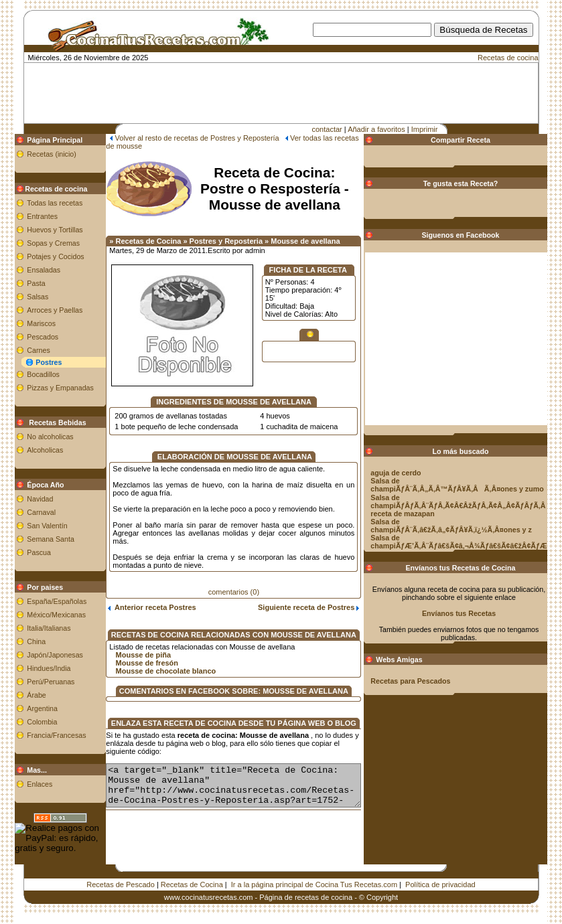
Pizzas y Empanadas (46, 388)
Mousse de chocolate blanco (151, 663)
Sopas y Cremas (39, 243)
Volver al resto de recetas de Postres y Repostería (182, 138)
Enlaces (25, 784)
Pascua (24, 552)
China (21, 641)
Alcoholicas (30, 450)
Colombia (27, 722)
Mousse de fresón (132, 655)
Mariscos (26, 323)
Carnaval (26, 512)
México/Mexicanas (42, 615)
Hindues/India (34, 668)
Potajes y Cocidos (41, 256)
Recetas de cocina (508, 58)
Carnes (23, 350)
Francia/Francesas (42, 735)
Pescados (28, 337)
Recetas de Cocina (192, 884)
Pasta (21, 283)
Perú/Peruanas (36, 682)
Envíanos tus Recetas (474, 613)
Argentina (27, 708)
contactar (327, 129)
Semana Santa (36, 539)
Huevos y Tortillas (40, 230)
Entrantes (27, 216)
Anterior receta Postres (137, 599)
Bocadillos (28, 374)
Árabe (21, 695)
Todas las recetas (40, 203)
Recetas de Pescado (121, 884)
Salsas (23, 297)
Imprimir (425, 129)
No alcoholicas (35, 437)
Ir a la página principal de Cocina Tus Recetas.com (314, 884)
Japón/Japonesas (40, 655)
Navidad (25, 499)
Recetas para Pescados (426, 681)
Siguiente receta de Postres (324, 599)
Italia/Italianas (34, 628)
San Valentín (32, 526)
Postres (34, 362)
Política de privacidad (440, 884)
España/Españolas (42, 601)
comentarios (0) (234, 584)
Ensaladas (29, 270)
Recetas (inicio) (37, 154)
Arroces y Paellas (40, 310)
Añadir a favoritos (376, 129)
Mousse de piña (128, 647)
